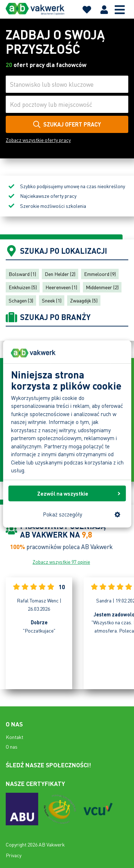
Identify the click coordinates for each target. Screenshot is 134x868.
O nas (12, 747)
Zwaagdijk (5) (84, 300)
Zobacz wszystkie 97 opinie (61, 562)
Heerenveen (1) (61, 287)
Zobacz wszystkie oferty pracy (38, 140)
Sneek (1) (52, 300)
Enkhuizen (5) (23, 287)
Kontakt (14, 737)
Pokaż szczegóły (81, 514)
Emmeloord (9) (100, 274)
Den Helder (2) (60, 274)
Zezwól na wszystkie (79, 493)
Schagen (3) (21, 300)
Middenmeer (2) (102, 287)
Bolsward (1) (22, 274)
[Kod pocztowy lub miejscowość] (67, 104)
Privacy (14, 855)
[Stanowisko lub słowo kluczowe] (67, 84)
